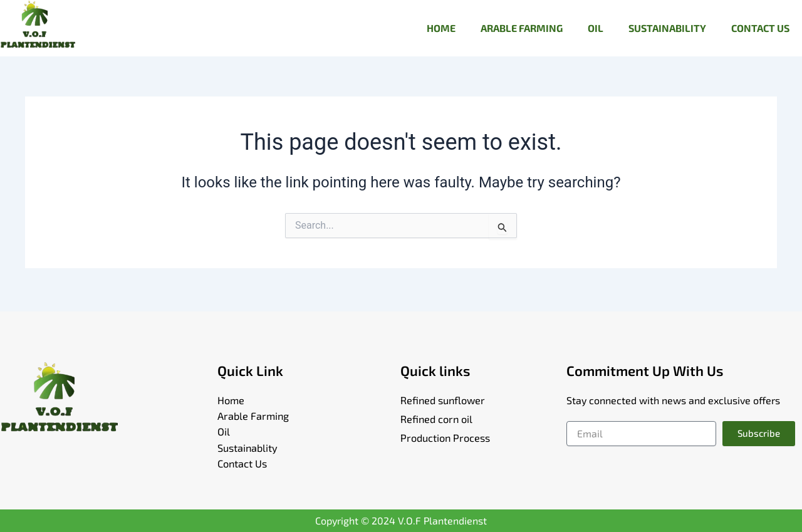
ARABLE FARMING (522, 28)
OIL (596, 28)
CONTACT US (760, 28)
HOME (441, 28)
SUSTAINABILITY (667, 28)
